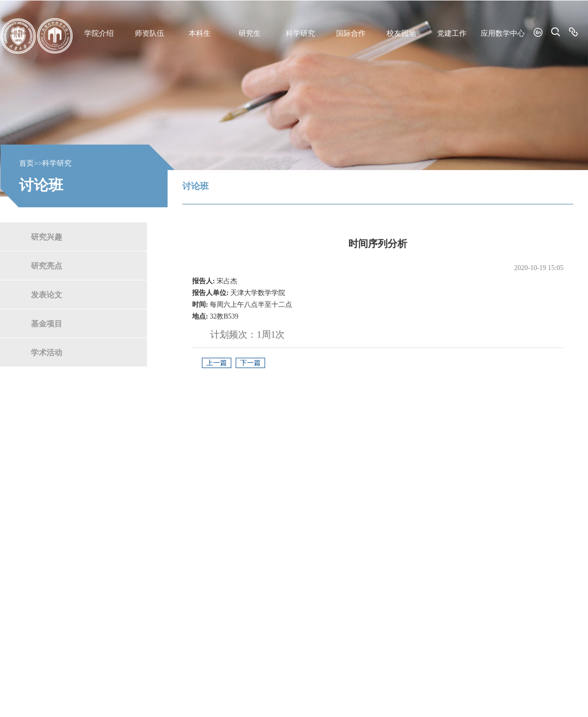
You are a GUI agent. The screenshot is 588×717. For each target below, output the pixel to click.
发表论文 (47, 294)
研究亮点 (47, 265)
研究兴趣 (47, 236)
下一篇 (250, 363)
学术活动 (47, 352)
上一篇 (217, 363)
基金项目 (47, 323)
